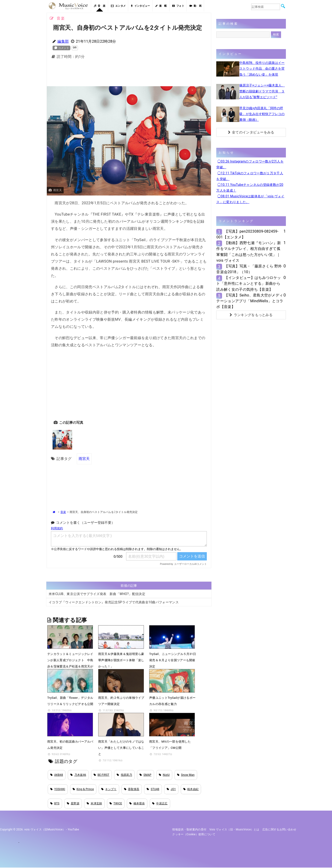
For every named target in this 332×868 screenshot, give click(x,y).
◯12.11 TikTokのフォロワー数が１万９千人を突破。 (250, 176)
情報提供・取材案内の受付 (189, 830)
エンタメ (118, 6)
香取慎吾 (132, 789)
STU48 (153, 789)
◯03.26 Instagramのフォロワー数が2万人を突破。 (250, 164)
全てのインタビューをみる (251, 132)
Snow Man (186, 775)
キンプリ (109, 789)
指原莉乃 (124, 775)
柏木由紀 (191, 789)
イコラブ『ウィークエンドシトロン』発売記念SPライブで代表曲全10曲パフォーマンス (114, 602)
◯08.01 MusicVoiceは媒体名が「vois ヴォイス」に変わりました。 (250, 199)
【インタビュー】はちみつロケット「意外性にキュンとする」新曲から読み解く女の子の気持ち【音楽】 (249, 283)
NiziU (164, 775)
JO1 (171, 789)
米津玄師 (94, 804)
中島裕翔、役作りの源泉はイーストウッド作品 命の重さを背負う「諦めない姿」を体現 (262, 68)
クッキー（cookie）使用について (194, 835)
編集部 (63, 41)
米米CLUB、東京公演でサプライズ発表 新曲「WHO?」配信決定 (97, 594)
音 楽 (100, 6)
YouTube (73, 830)
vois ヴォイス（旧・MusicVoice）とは (234, 830)
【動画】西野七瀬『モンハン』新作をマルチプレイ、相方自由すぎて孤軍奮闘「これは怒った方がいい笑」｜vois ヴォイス (249, 252)
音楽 (63, 512)
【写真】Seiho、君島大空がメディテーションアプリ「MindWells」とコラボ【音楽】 (250, 301)
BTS (55, 804)
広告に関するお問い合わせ (279, 830)
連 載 (161, 6)
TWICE (116, 804)
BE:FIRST (102, 775)
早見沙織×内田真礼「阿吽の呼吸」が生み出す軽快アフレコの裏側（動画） (262, 114)
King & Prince (83, 789)
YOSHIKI (58, 789)
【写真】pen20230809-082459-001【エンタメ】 (247, 234)
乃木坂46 (78, 775)
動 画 (196, 6)
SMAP (145, 775)
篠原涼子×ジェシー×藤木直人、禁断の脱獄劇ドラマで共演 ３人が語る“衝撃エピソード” (262, 91)
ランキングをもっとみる (251, 315)
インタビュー (140, 6)
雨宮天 (84, 459)
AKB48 (57, 775)
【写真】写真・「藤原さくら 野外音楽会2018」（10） (249, 269)
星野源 (73, 804)
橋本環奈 (137, 804)
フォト (178, 6)
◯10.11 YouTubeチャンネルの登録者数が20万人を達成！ (250, 188)
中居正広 (160, 804)
